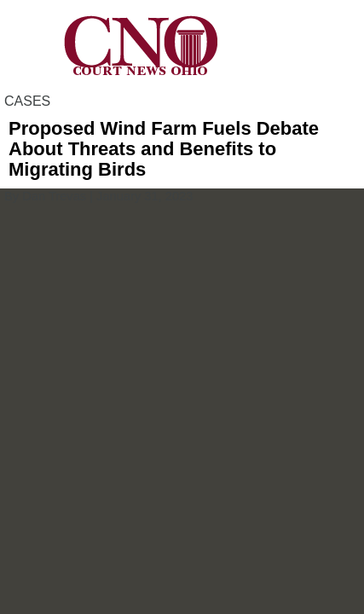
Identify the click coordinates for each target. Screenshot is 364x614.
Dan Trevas (54, 196)
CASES (27, 101)
